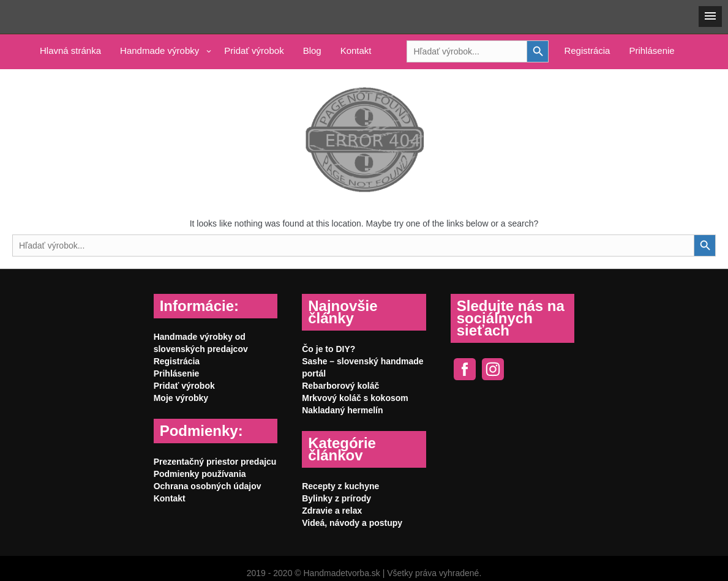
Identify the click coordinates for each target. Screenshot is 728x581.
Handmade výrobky (159, 51)
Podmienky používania (200, 474)
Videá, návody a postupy (352, 523)
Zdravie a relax (332, 511)
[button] (710, 17)
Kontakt (356, 51)
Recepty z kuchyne (340, 486)
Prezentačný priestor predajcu (215, 462)
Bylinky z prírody (336, 498)
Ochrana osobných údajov (208, 486)
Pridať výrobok (254, 51)
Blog (312, 51)
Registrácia (587, 51)
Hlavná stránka (70, 51)
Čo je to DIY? (328, 349)
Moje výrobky (181, 398)
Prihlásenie (651, 51)
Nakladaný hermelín (342, 410)
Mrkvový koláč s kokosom (355, 398)
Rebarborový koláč (340, 386)
